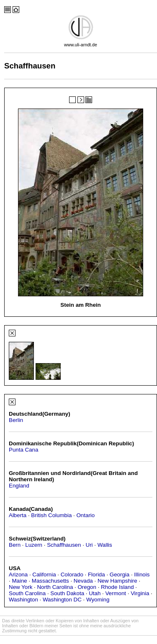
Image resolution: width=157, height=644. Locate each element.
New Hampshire (117, 581)
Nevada (83, 581)
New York (21, 587)
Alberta (18, 515)
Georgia (120, 575)
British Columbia (51, 515)
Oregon (87, 587)
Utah (95, 593)
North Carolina (55, 587)
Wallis (105, 545)
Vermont (116, 593)
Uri (89, 545)
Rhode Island (117, 587)
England (19, 486)
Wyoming (98, 600)
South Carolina (27, 593)
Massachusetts (50, 581)
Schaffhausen (64, 545)
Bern (15, 545)
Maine (19, 581)
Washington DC (62, 600)
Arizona (18, 575)
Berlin (16, 420)
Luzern (34, 545)
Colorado (72, 575)
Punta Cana (23, 450)
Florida (97, 575)
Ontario (86, 515)
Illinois (142, 575)
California (44, 575)
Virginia (140, 593)
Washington (23, 600)
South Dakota (67, 593)
